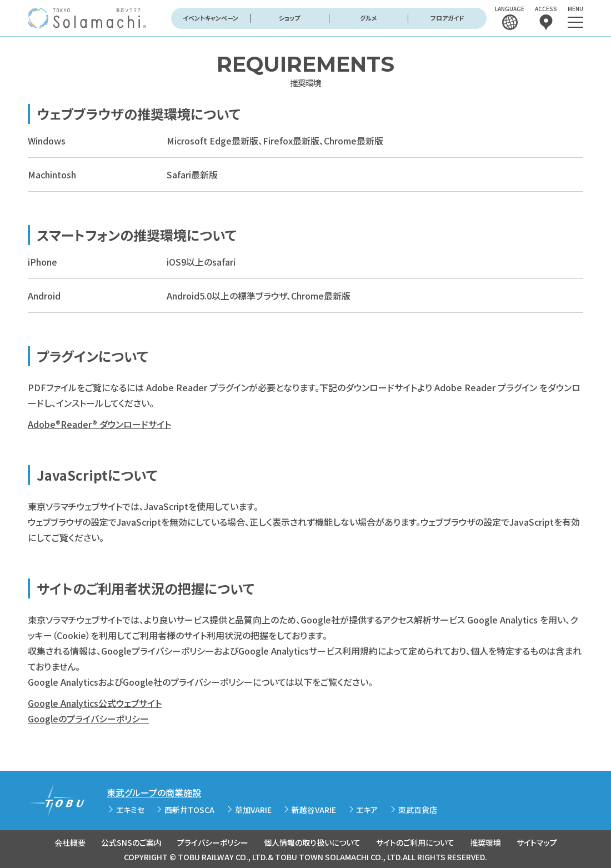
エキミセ (130, 810)
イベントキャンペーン (211, 18)
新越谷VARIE (314, 810)
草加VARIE (253, 810)
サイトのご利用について (415, 842)
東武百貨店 (418, 810)
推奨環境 (485, 842)
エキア (367, 810)
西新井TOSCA (189, 810)
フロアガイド (447, 18)
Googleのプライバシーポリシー (88, 719)
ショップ (289, 18)
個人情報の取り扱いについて (312, 842)
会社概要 (70, 842)
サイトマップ (537, 842)
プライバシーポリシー (213, 842)
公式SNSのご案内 (131, 842)
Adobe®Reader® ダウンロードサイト (99, 424)
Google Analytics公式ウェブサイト (95, 703)
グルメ (369, 18)
